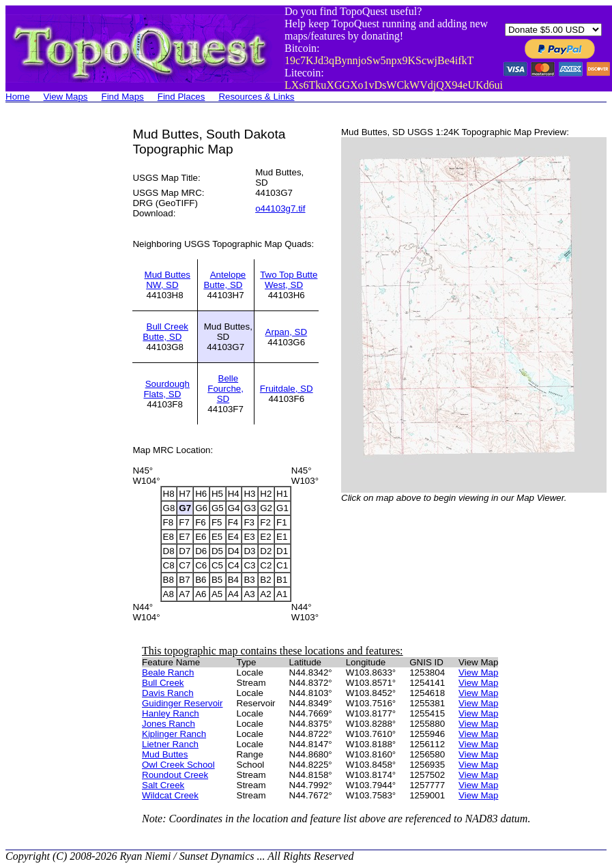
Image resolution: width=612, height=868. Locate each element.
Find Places (181, 97)
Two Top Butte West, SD (289, 280)
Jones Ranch (169, 724)
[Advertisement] (60, 332)
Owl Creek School (178, 765)
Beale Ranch (168, 672)
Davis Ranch (168, 693)
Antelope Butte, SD (224, 280)
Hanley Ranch (171, 713)
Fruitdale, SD (287, 389)
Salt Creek (163, 785)
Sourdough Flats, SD (166, 389)
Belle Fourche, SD (225, 389)
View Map (478, 672)
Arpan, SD (287, 332)
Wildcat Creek (170, 795)
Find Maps (123, 97)
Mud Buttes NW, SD (167, 280)
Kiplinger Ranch (174, 734)
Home (18, 97)
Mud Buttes (165, 754)
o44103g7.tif (280, 208)
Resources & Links (256, 97)
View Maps (66, 97)
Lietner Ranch (170, 744)
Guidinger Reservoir (183, 703)
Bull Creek (163, 683)
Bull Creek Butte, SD (165, 332)
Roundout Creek (175, 775)
